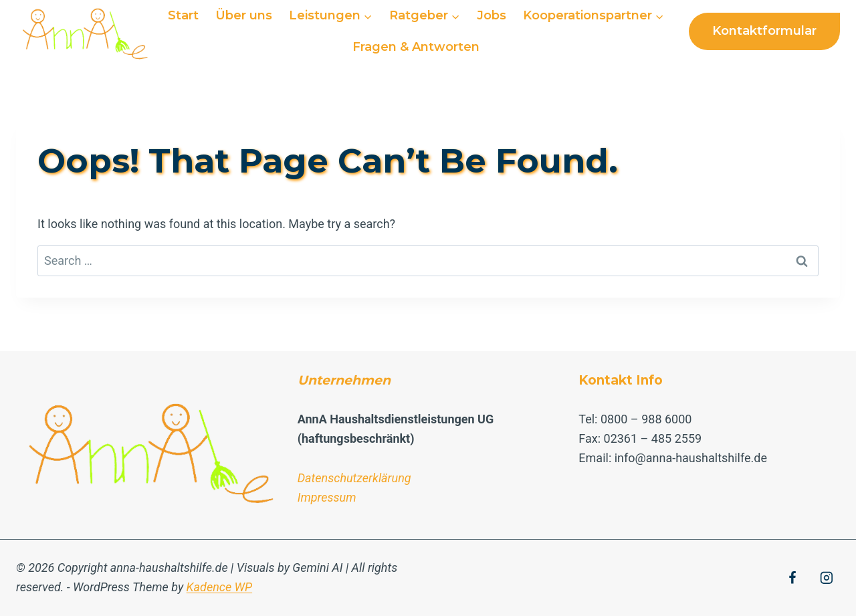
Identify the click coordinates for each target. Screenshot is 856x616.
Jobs (492, 15)
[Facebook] (792, 578)
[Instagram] (827, 578)
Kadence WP (220, 587)
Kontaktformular (764, 31)
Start (183, 15)
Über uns (244, 15)
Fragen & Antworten (416, 47)
